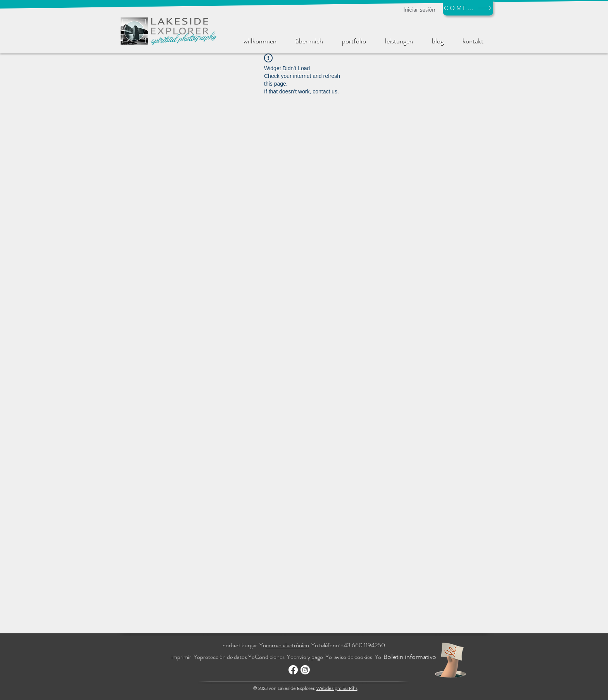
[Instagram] (305, 670)
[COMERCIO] (468, 8)
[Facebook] (293, 670)
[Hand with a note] (450, 660)
